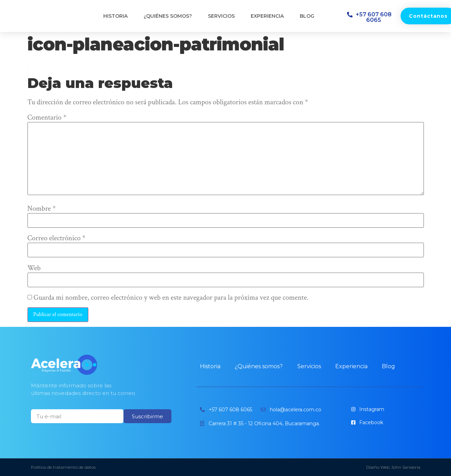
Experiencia (267, 16)
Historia (115, 16)
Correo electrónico (57, 238)
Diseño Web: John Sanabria (393, 467)
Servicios (221, 16)
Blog (307, 16)
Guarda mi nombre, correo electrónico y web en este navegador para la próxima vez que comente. (171, 298)
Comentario (47, 118)
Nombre (42, 209)
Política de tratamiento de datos (63, 467)
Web (34, 268)
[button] (370, 17)
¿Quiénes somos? (168, 16)
